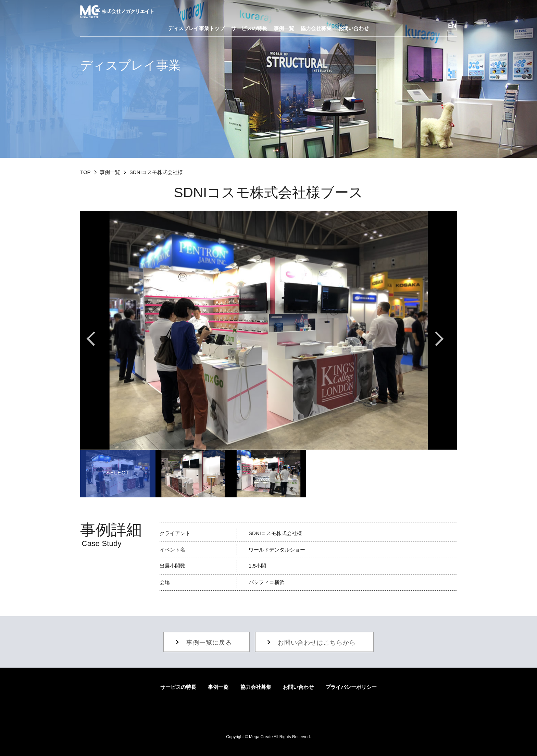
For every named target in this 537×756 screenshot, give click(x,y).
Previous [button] (97, 339)
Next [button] (440, 339)
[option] (268, 330)
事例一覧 (110, 172)
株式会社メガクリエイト (117, 11)
